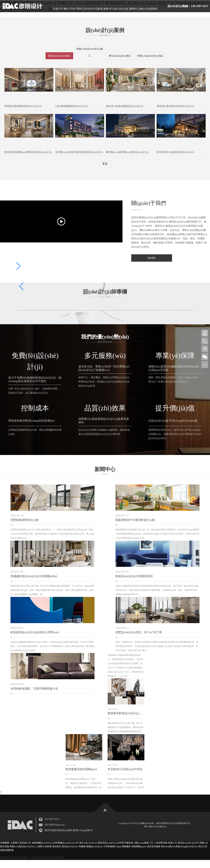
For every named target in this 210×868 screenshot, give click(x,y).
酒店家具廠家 (154, 846)
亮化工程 (203, 846)
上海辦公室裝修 (43, 846)
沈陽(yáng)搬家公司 (143, 843)
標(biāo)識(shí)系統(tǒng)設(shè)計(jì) (179, 846)
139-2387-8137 (52, 819)
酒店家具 (57, 846)
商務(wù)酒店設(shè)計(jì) (22, 846)
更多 (105, 164)
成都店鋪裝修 (7, 850)
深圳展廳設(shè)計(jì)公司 (66, 843)
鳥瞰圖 (82, 846)
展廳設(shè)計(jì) (94, 846)
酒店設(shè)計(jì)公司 (188, 843)
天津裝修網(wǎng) (112, 846)
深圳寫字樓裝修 (125, 843)
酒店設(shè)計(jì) (70, 846)
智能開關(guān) (139, 846)
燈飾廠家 (126, 846)
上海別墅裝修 (161, 843)
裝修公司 (173, 843)
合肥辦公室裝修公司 (21, 843)
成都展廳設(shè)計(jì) (42, 843)
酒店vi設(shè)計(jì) (88, 843)
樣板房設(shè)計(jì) (107, 843)
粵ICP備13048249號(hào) (159, 826)
